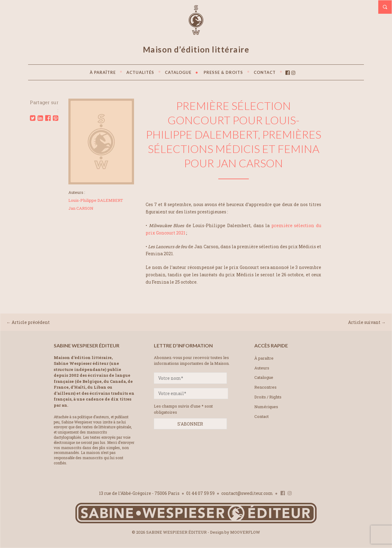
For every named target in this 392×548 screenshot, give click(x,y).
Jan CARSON (81, 208)
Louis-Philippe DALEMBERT (96, 200)
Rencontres (265, 387)
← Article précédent (28, 322)
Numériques (266, 407)
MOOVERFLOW (245, 532)
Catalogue (264, 377)
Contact (261, 416)
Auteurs (262, 368)
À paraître (264, 358)
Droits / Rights (268, 397)
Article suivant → (367, 322)
